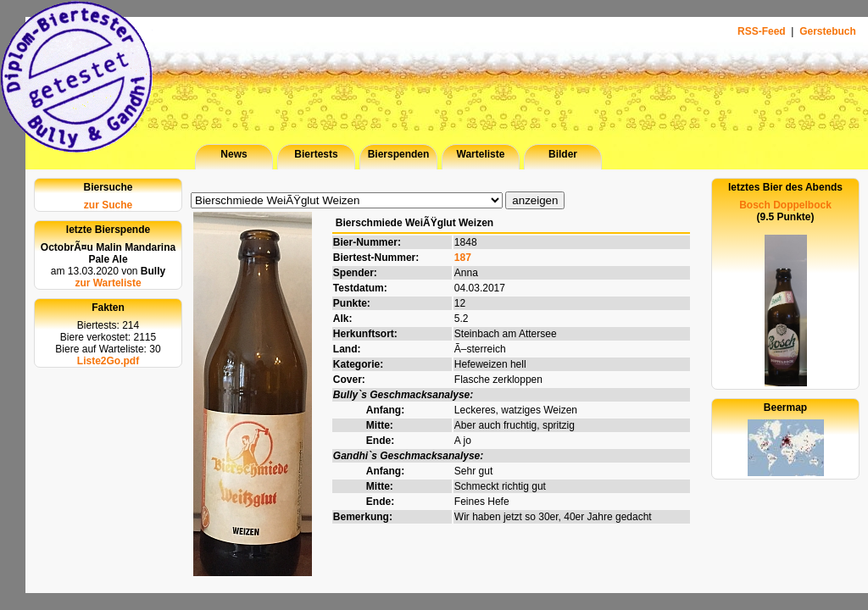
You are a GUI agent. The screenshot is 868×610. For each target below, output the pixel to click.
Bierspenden (399, 154)
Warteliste (481, 154)
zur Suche (108, 205)
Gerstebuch (828, 31)
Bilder (563, 154)
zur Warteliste (108, 283)
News (234, 154)
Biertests (316, 154)
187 (463, 258)
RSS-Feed (763, 31)
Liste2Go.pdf (108, 361)
